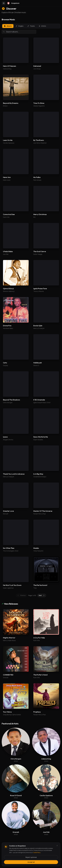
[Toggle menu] (4, 3)
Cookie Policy (37, 853)
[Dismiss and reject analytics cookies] (57, 846)
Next (42, 595)
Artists (42, 26)
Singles (20, 26)
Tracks (31, 26)
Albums (8, 26)
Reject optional (31, 857)
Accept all (31, 862)
